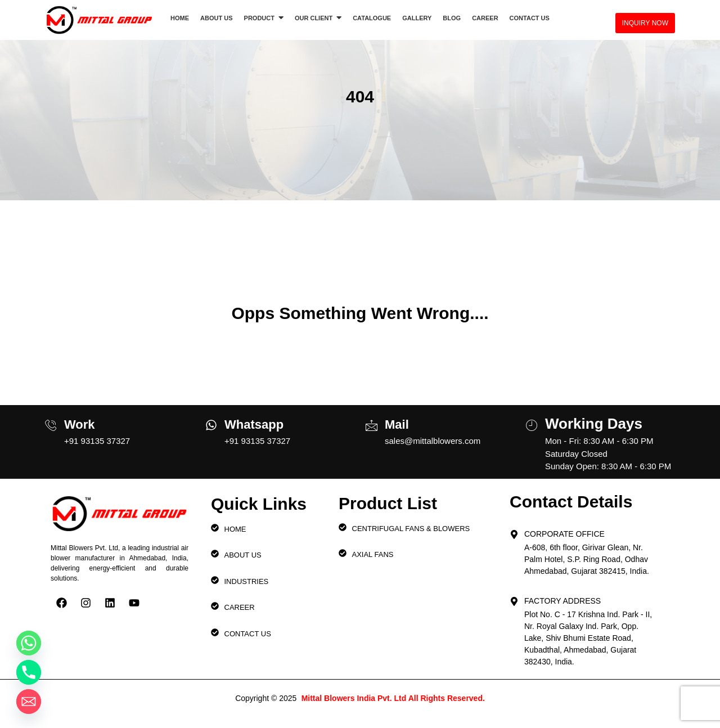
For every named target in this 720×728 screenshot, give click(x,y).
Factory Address (562, 601)
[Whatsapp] (211, 422)
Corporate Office (564, 534)
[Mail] (372, 421)
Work (80, 424)
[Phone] (29, 672)
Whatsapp (254, 424)
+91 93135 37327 (97, 441)
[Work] (51, 421)
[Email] (29, 702)
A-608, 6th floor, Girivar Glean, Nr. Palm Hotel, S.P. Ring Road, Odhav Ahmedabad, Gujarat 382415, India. (587, 559)
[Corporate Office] (514, 531)
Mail (397, 424)
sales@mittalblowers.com (433, 441)
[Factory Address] (514, 598)
